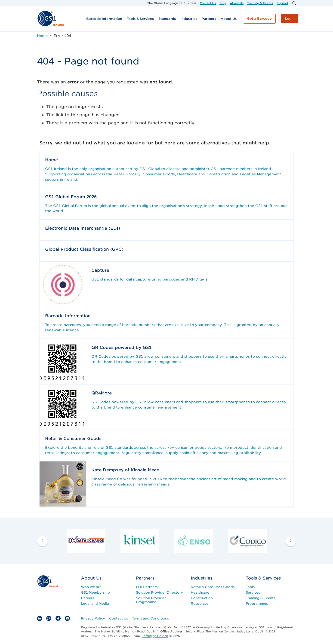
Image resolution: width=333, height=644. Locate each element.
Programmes (257, 604)
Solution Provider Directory (159, 592)
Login (290, 18)
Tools (250, 587)
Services (253, 592)
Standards (167, 19)
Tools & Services (140, 19)
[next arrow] (291, 541)
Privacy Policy (93, 618)
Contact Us (208, 3)
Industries (189, 19)
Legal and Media (95, 604)
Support (282, 3)
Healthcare (200, 592)
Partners (209, 19)
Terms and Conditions (150, 618)
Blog (223, 3)
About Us (237, 3)
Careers (88, 598)
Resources (200, 604)
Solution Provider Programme (151, 600)
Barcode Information (104, 19)
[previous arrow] (42, 541)
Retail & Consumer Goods (213, 587)
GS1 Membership (95, 592)
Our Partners (147, 587)
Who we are (91, 587)
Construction (202, 598)
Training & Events (260, 3)
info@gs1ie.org (155, 636)
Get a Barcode (259, 18)
